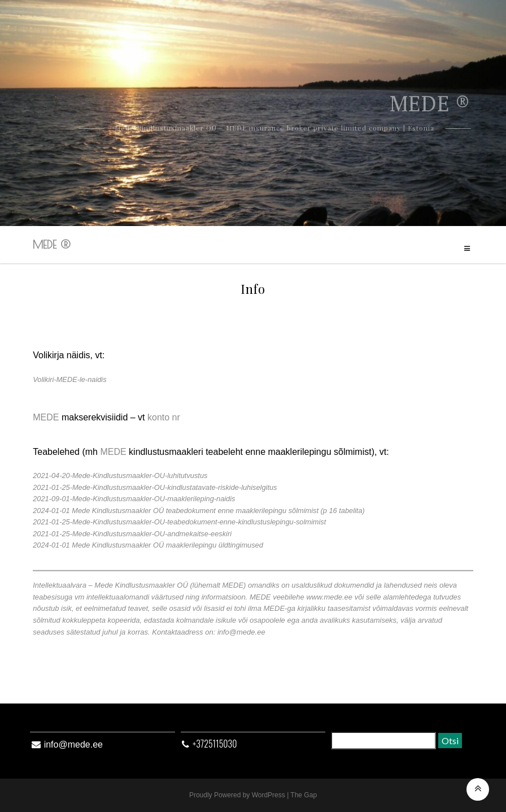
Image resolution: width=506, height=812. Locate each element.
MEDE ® (52, 244)
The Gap (304, 795)
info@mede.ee (73, 744)
